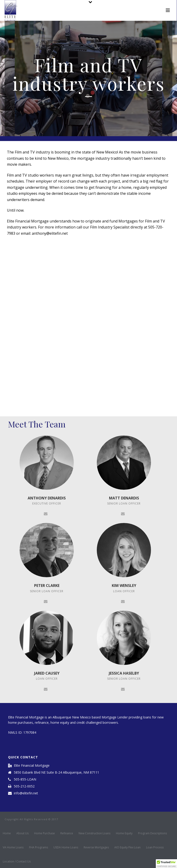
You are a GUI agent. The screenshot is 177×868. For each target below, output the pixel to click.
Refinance (67, 833)
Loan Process (155, 847)
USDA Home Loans (66, 847)
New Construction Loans (94, 833)
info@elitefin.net (26, 793)
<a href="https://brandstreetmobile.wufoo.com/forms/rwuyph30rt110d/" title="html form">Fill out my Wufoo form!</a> (88, 325)
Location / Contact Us (17, 862)
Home (7, 833)
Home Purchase (44, 833)
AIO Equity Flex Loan (127, 847)
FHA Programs (38, 847)
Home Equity (124, 833)
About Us (22, 833)
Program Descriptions (152, 833)
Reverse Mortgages (96, 847)
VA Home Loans (13, 847)
